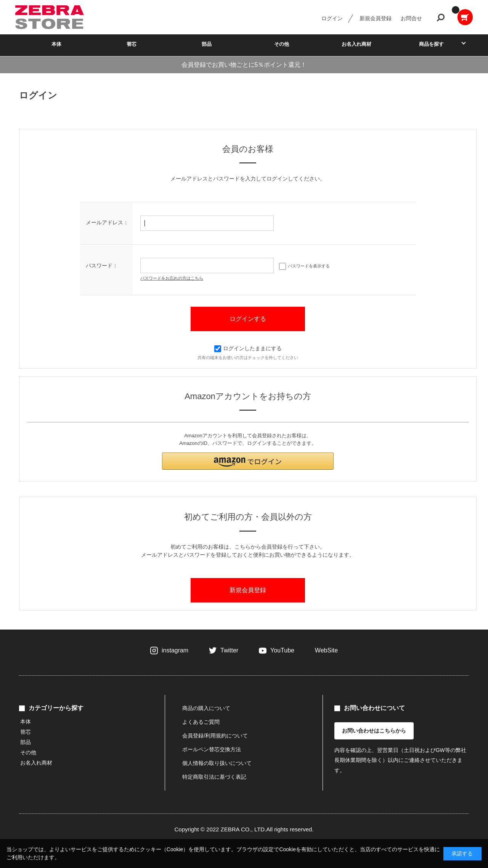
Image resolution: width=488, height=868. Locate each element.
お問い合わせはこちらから (374, 731)
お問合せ (411, 18)
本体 (56, 44)
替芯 (132, 44)
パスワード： (102, 266)
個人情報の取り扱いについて (217, 763)
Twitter (229, 650)
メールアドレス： (107, 222)
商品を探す (431, 44)
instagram (175, 650)
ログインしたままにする (248, 348)
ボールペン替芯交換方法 (212, 749)
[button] (248, 461)
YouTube (282, 650)
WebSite (326, 650)
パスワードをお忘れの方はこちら (172, 278)
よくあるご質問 (201, 722)
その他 (282, 44)
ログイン (332, 18)
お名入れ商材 (356, 44)
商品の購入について (206, 708)
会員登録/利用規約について (215, 736)
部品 (207, 44)
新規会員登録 (376, 18)
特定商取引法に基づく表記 (214, 777)
